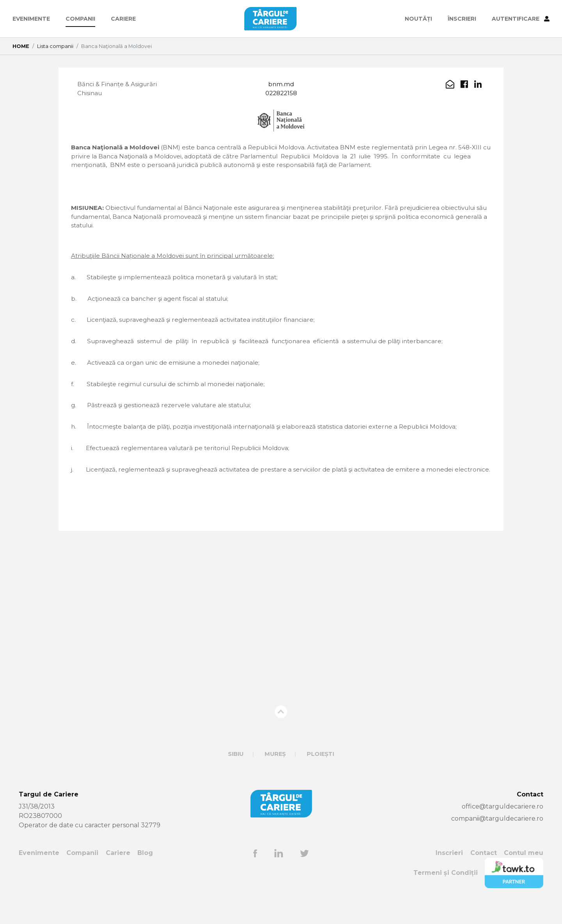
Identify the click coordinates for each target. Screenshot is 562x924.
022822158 (281, 94)
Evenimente (31, 19)
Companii (80, 19)
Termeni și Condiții (446, 893)
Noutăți (418, 19)
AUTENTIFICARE (521, 19)
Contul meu (524, 873)
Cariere (123, 19)
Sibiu (236, 774)
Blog (145, 873)
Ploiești (320, 774)
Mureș (275, 774)
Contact (484, 873)
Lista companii (55, 46)
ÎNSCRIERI (462, 19)
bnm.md (281, 84)
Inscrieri (449, 873)
